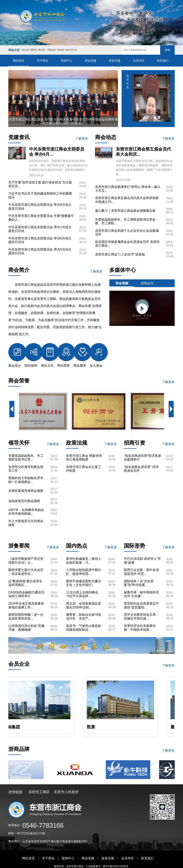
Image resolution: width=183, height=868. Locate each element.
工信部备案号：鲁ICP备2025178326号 (107, 866)
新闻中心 (67, 61)
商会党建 (91, 61)
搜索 (167, 50)
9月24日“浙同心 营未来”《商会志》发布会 (49, 50)
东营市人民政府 (66, 792)
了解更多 (82, 139)
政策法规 (115, 61)
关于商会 (43, 61)
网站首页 (19, 61)
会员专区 (139, 61)
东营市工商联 (39, 792)
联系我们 (163, 61)
